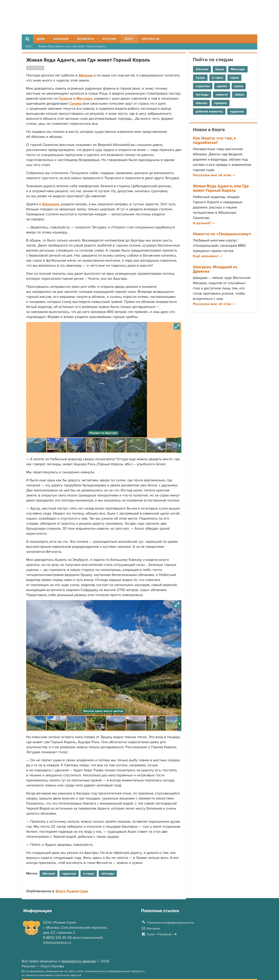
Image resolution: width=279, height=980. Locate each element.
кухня (239, 86)
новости (222, 95)
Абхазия (61, 39)
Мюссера (84, 98)
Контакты (151, 39)
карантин (203, 86)
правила (221, 103)
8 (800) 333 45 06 (57, 938)
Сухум (200, 78)
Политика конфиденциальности (170, 923)
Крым (220, 69)
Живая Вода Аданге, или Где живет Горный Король (221, 188)
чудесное (237, 111)
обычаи (201, 103)
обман (239, 95)
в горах (218, 78)
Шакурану (51, 204)
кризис (222, 86)
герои (234, 78)
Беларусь (86, 39)
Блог (129, 39)
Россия (109, 39)
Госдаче (65, 98)
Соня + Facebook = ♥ (162, 934)
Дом (41, 39)
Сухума (75, 103)
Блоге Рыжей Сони (72, 891)
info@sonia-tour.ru (57, 943)
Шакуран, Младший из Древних (215, 269)
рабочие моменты (209, 111)
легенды (202, 95)
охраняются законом (79, 961)
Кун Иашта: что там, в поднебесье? (214, 140)
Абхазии (86, 75)
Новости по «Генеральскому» (222, 234)
